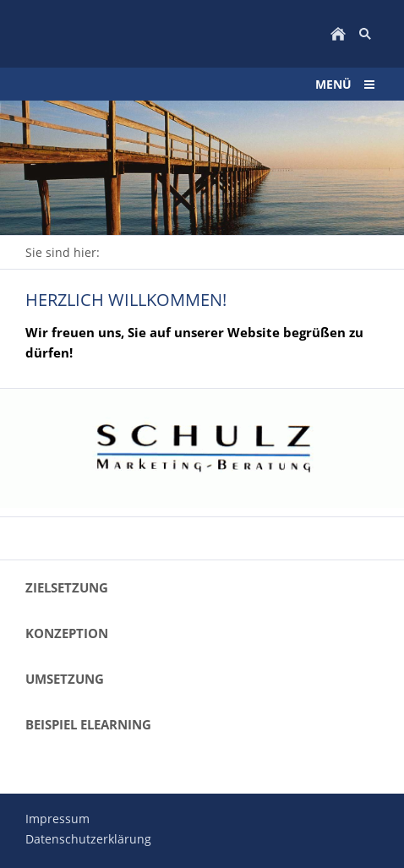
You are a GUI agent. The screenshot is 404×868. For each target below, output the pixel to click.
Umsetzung (65, 679)
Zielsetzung (67, 587)
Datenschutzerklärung (88, 839)
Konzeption (67, 633)
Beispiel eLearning (88, 724)
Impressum (57, 819)
